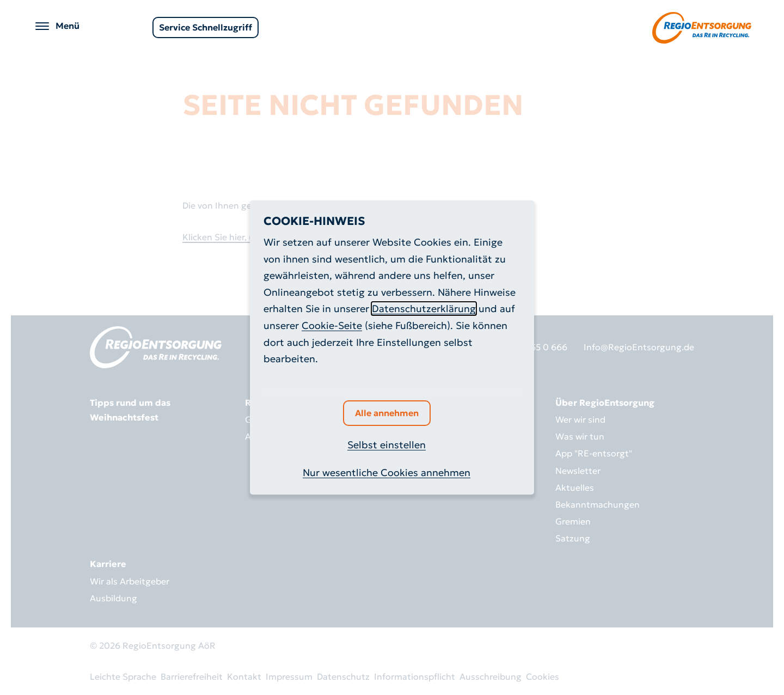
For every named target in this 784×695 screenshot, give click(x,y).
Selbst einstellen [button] (387, 445)
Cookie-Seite (332, 325)
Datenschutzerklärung (424, 309)
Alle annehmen (387, 413)
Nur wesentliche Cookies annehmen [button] (387, 473)
